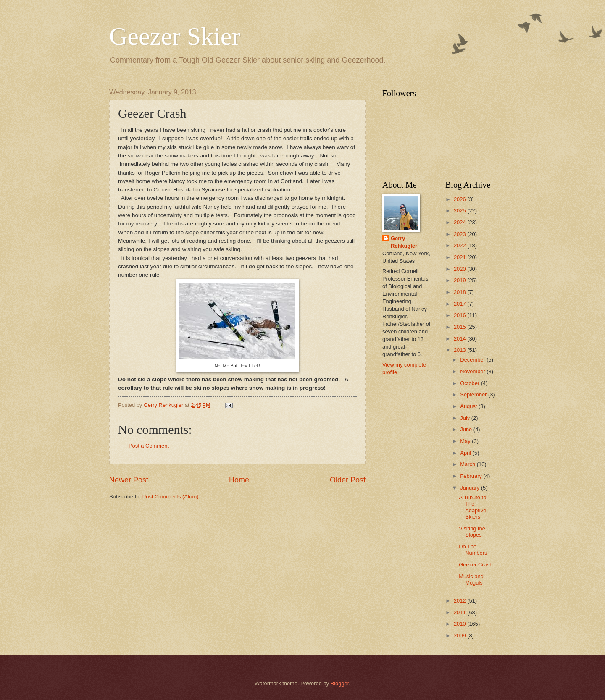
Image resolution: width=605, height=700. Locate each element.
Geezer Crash (476, 565)
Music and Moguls (471, 579)
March (468, 464)
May (466, 441)
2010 (460, 624)
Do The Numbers (473, 550)
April (466, 453)
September (474, 395)
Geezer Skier (175, 36)
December (473, 360)
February (472, 476)
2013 (460, 350)
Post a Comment (149, 446)
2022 (460, 245)
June (467, 429)
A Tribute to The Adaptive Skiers (472, 507)
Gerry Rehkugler (404, 242)
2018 (460, 292)
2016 (460, 315)
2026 (460, 199)
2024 (460, 222)
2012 (460, 601)
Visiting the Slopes (472, 532)
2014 (460, 339)
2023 (460, 234)
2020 (460, 269)
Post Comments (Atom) (171, 497)
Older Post (348, 480)
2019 (460, 280)
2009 (460, 636)
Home (239, 480)
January (470, 488)
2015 (460, 327)
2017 (460, 304)
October (470, 383)
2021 (460, 257)
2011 (460, 612)
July (466, 418)
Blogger (340, 683)
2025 (460, 211)
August (469, 406)
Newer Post (129, 480)
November (473, 371)
